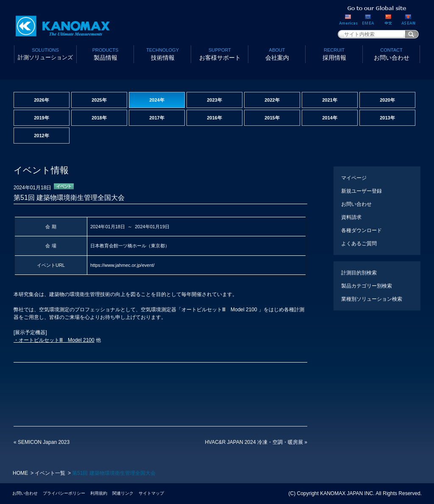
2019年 (41, 118)
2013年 (387, 118)
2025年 (99, 100)
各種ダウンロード (362, 230)
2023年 (214, 100)
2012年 (41, 136)
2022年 (272, 100)
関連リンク (123, 493)
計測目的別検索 (359, 273)
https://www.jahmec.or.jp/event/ (122, 265)
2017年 (157, 118)
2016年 (214, 118)
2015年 (272, 118)
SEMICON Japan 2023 (42, 442)
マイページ (354, 178)
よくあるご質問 (359, 244)
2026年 (41, 100)
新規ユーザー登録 (362, 191)
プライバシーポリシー (64, 493)
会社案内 (277, 54)
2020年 (387, 100)
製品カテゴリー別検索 (367, 286)
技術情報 (163, 54)
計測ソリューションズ (45, 53)
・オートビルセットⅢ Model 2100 (54, 340)
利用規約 (99, 493)
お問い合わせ (391, 54)
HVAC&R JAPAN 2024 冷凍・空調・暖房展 (256, 442)
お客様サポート (220, 54)
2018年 (99, 118)
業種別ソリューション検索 (372, 299)
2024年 (157, 100)
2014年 (330, 118)
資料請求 (351, 217)
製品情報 (105, 54)
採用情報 (334, 54)
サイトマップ (151, 493)
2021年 (330, 100)
